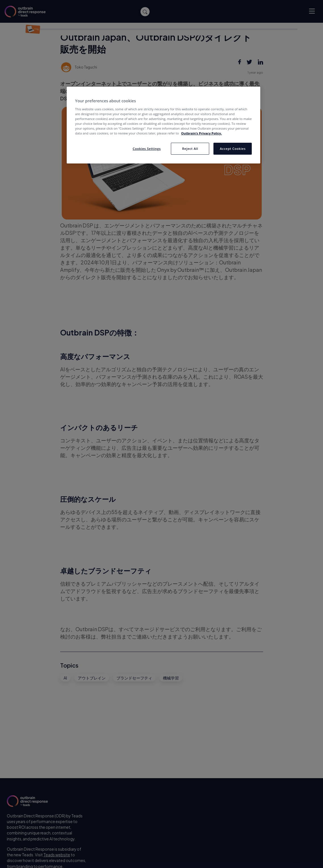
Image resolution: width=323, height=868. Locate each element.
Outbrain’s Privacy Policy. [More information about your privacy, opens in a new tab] (202, 133)
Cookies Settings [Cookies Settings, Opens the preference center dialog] (147, 149)
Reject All (190, 149)
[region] (164, 125)
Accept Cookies (233, 149)
